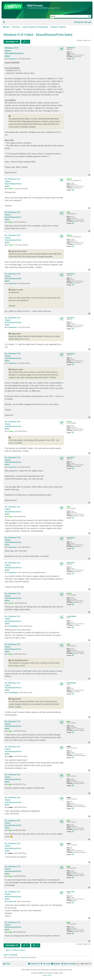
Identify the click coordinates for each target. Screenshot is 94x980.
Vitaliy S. (69, 179)
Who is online (10, 955)
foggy (68, 212)
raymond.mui (71, 48)
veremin (69, 422)
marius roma (70, 892)
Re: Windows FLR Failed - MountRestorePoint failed (13, 183)
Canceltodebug (71, 616)
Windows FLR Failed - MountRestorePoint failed (38, 35)
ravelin (69, 747)
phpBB (40, 973)
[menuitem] (88, 22)
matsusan (24, 957)
